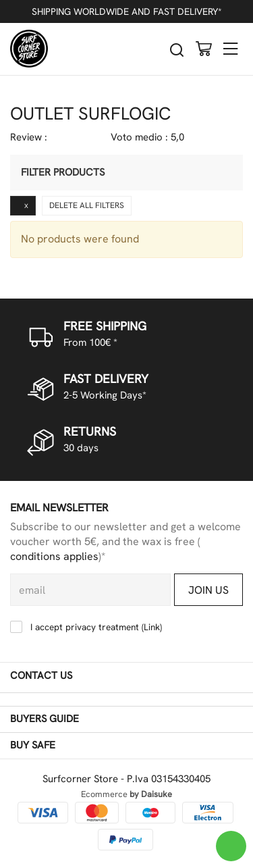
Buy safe (125, 746)
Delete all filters (87, 205)
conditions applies (54, 556)
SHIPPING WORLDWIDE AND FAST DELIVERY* (127, 11)
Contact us (125, 676)
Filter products (63, 172)
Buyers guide (125, 719)
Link (152, 627)
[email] (90, 590)
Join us (208, 590)
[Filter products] (220, 173)
